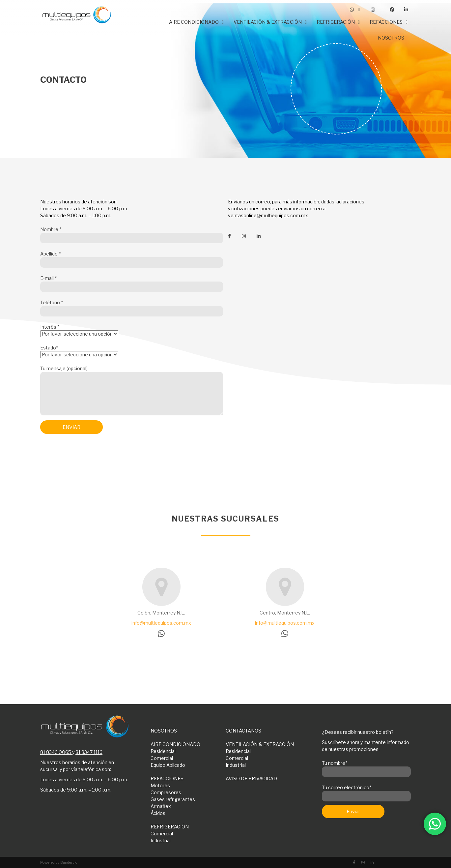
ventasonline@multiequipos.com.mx (268, 215)
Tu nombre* (366, 767)
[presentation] (90, 456)
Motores (160, 785)
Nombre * (132, 234)
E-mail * (132, 283)
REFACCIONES (167, 778)
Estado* (79, 351)
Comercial (162, 758)
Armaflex (161, 806)
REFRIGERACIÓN (170, 827)
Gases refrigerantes (173, 799)
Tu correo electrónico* (366, 792)
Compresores (166, 792)
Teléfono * (132, 307)
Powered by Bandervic (59, 862)
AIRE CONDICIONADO (175, 744)
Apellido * (132, 258)
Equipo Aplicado (168, 765)
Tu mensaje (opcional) (132, 391)
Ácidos (158, 813)
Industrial (236, 765)
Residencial (163, 751)
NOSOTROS (164, 731)
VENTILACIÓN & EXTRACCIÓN (260, 744)
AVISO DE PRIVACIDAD (251, 778)
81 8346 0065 (56, 752)
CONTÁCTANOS (243, 731)
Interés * (79, 330)
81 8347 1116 (89, 752)
